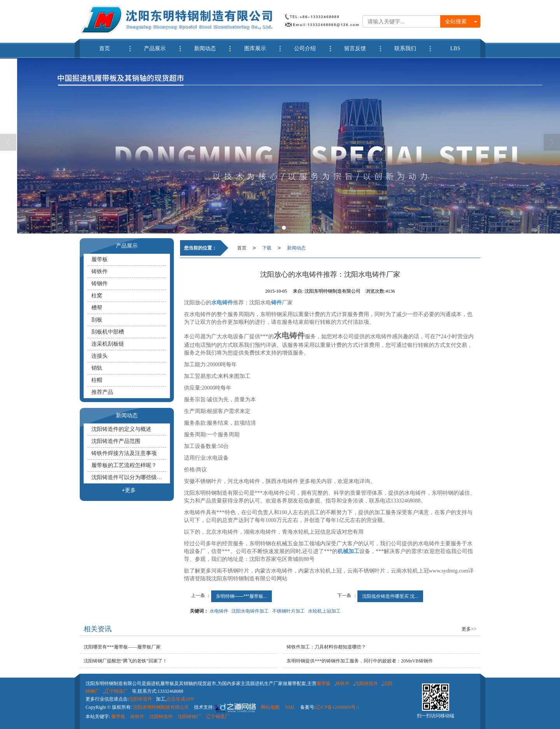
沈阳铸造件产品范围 (116, 441)
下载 (267, 248)
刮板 (97, 320)
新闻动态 (205, 45)
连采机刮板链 (108, 344)
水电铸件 (219, 611)
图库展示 (255, 45)
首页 (105, 45)
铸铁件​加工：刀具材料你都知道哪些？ (326, 647)
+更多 (129, 490)
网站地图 (270, 707)
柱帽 (97, 380)
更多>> (469, 629)
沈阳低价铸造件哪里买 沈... (390, 596)
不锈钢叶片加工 (289, 611)
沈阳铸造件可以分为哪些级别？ (129, 477)
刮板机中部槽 (108, 332)
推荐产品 (102, 392)
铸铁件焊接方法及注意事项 (124, 453)
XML (290, 707)
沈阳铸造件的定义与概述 (121, 429)
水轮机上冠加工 (324, 611)
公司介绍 (305, 45)
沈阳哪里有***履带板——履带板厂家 (122, 647)
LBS (455, 45)
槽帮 (97, 308)
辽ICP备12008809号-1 (338, 707)
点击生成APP (180, 699)
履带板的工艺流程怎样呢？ (124, 465)
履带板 (100, 259)
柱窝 (97, 296)
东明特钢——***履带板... (241, 596)
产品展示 (155, 45)
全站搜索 (456, 21)
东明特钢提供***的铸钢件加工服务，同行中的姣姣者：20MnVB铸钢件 (360, 661)
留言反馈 (355, 45)
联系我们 (405, 45)
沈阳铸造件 (366, 683)
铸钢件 (100, 284)
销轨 (97, 368)
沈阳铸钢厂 (189, 717)
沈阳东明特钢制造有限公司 (161, 707)
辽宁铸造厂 (116, 691)
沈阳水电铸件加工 (250, 611)
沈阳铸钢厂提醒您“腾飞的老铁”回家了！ (125, 661)
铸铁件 (100, 271)
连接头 (100, 356)
